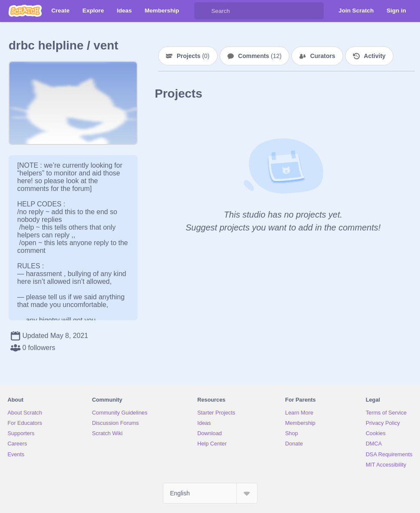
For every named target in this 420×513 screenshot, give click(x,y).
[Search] (203, 11)
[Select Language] (210, 493)
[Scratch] (25, 11)
